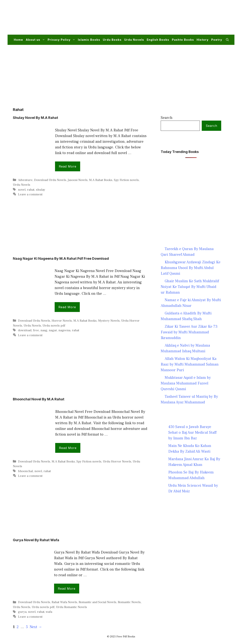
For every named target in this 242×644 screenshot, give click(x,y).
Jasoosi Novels (78, 180)
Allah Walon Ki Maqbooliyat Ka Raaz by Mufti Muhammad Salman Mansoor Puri (190, 364)
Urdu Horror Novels (117, 462)
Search (167, 118)
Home (18, 40)
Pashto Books (183, 40)
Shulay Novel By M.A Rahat (35, 118)
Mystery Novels (109, 321)
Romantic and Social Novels (97, 602)
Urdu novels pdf (54, 326)
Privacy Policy (62, 40)
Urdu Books (112, 40)
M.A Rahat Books (101, 180)
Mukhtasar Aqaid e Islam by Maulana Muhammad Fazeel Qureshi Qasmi (186, 383)
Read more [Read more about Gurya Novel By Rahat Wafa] (67, 589)
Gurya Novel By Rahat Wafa (36, 540)
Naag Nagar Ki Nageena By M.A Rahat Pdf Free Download (61, 258)
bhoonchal (25, 471)
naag (44, 330)
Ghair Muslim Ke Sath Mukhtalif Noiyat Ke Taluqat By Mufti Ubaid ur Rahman (190, 287)
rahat (31, 190)
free (36, 330)
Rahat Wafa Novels (64, 602)
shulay (41, 190)
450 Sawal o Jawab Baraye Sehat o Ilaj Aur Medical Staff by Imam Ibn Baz (192, 433)
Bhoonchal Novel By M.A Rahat (39, 399)
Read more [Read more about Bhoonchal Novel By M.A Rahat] (68, 448)
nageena (64, 330)
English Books (158, 40)
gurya (22, 612)
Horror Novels (62, 321)
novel (22, 190)
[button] (227, 40)
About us (36, 40)
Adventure (25, 180)
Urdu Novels (134, 40)
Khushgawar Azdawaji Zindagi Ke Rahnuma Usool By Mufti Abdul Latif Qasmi (191, 268)
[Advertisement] (160, 20)
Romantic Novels (129, 602)
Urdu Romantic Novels (71, 607)
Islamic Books (89, 40)
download (25, 330)
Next (36, 627)
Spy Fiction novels (126, 180)
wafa (49, 612)
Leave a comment (30, 194)
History (203, 40)
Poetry (217, 40)
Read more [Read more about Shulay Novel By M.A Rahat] (68, 166)
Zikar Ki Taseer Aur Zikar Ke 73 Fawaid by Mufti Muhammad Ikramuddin (189, 332)
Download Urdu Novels (50, 180)
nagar (53, 330)
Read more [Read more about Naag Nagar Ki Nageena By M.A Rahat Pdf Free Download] (67, 307)
